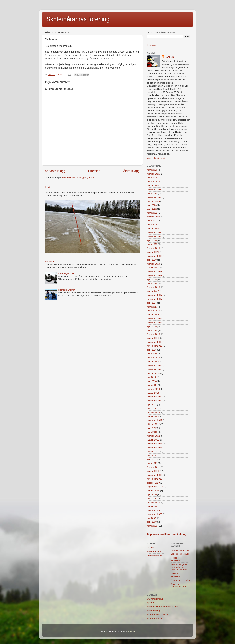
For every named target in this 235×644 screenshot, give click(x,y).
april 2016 (152, 326)
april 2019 (152, 260)
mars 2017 (152, 307)
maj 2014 (151, 377)
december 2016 (155, 319)
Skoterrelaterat (154, 551)
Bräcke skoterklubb (180, 554)
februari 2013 (153, 412)
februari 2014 (153, 389)
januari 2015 (153, 362)
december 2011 (155, 444)
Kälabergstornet (66, 273)
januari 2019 (153, 268)
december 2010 (155, 475)
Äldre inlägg (131, 171)
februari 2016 (153, 334)
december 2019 (155, 256)
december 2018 (155, 272)
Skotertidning (153, 611)
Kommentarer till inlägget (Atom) (78, 178)
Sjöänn (150, 603)
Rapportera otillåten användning (167, 534)
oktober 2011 (153, 452)
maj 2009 (151, 518)
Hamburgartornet (67, 290)
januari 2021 (153, 229)
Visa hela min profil (156, 158)
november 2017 (155, 299)
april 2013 (152, 405)
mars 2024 (152, 193)
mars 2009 (152, 526)
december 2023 (155, 197)
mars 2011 (152, 463)
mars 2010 (152, 498)
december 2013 (155, 397)
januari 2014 (153, 393)
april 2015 (152, 350)
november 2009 (155, 514)
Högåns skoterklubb (177, 559)
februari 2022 (153, 217)
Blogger (131, 632)
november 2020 (155, 236)
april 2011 (152, 459)
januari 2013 (153, 416)
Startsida (94, 171)
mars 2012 (152, 432)
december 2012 (155, 420)
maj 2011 (151, 456)
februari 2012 (153, 436)
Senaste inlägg (55, 171)
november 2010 (155, 479)
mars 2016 (152, 330)
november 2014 (155, 369)
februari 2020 (153, 248)
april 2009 (152, 522)
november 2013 (155, 401)
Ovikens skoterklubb (177, 575)
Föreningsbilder (154, 555)
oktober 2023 (153, 201)
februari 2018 (153, 287)
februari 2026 (153, 174)
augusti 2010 (153, 491)
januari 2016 (153, 338)
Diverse (151, 548)
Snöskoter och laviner (157, 615)
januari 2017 (153, 315)
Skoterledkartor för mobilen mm (162, 607)
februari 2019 (153, 264)
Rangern (169, 57)
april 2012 (152, 428)
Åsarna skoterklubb (180, 580)
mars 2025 (152, 178)
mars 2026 (152, 170)
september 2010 (155, 487)
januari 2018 (153, 291)
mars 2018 (152, 283)
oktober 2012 (153, 424)
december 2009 (155, 510)
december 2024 (155, 189)
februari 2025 (153, 182)
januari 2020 (153, 252)
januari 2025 (153, 186)
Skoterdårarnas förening (78, 19)
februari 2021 (153, 225)
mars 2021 (152, 221)
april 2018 (152, 279)
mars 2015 (152, 354)
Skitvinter (49, 262)
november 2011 (155, 448)
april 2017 (152, 303)
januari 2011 (153, 471)
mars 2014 (152, 385)
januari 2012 (153, 440)
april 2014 (152, 381)
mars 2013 (152, 408)
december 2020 (155, 232)
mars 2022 (152, 213)
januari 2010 (153, 506)
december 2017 (155, 295)
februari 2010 (153, 502)
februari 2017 (153, 311)
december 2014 (155, 365)
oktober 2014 (153, 373)
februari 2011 (153, 467)
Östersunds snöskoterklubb (178, 585)
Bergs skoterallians (180, 550)
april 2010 (152, 495)
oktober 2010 (153, 483)
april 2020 (152, 240)
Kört (47, 187)
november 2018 (155, 275)
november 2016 (155, 322)
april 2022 (152, 209)
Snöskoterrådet (154, 618)
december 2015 (155, 342)
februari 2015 (153, 358)
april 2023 (152, 205)
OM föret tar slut (155, 599)
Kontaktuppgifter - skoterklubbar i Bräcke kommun (180, 567)
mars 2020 (152, 244)
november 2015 (155, 346)
